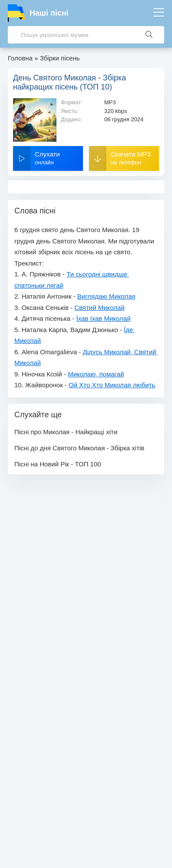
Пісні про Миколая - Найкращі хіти (66, 432)
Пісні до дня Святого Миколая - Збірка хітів (79, 448)
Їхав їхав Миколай (104, 318)
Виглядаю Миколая (106, 296)
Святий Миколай (99, 308)
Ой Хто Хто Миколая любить (112, 385)
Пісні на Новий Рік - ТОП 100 (58, 464)
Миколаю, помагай (96, 374)
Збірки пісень (60, 58)
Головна (20, 58)
